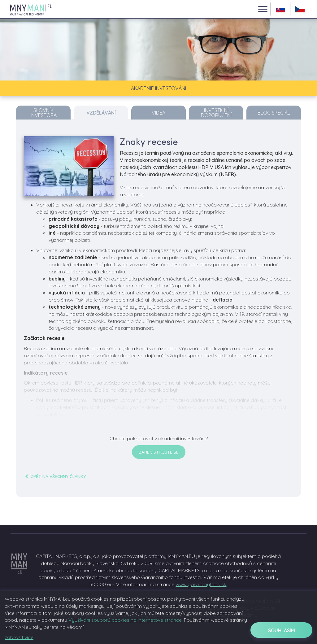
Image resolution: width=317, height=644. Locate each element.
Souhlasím (282, 630)
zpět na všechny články (55, 476)
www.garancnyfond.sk (201, 584)
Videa (158, 113)
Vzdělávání (101, 113)
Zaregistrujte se (159, 452)
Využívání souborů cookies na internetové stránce (125, 620)
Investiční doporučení (216, 113)
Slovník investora (43, 113)
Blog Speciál (274, 113)
